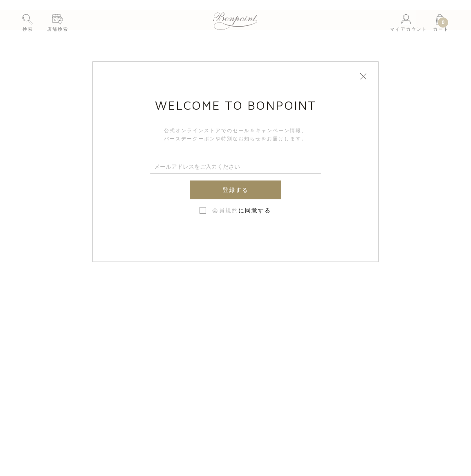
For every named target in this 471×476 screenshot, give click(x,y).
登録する (235, 190)
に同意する (242, 210)
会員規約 (225, 210)
